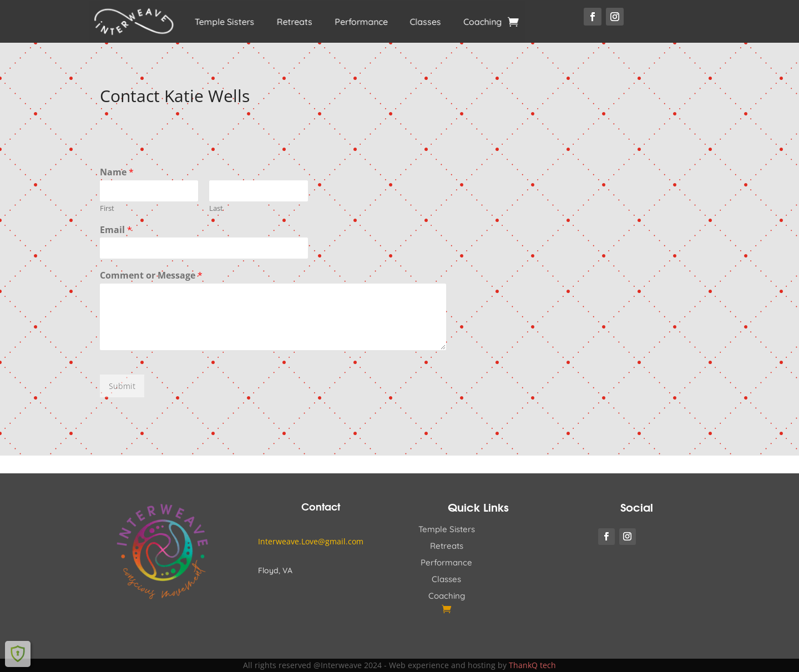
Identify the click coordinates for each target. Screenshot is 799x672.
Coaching (468, 22)
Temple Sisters (232, 22)
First (107, 208)
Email (116, 230)
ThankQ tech (532, 665)
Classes (416, 22)
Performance (357, 22)
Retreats (295, 22)
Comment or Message (151, 276)
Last (216, 208)
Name (117, 172)
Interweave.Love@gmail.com (311, 541)
